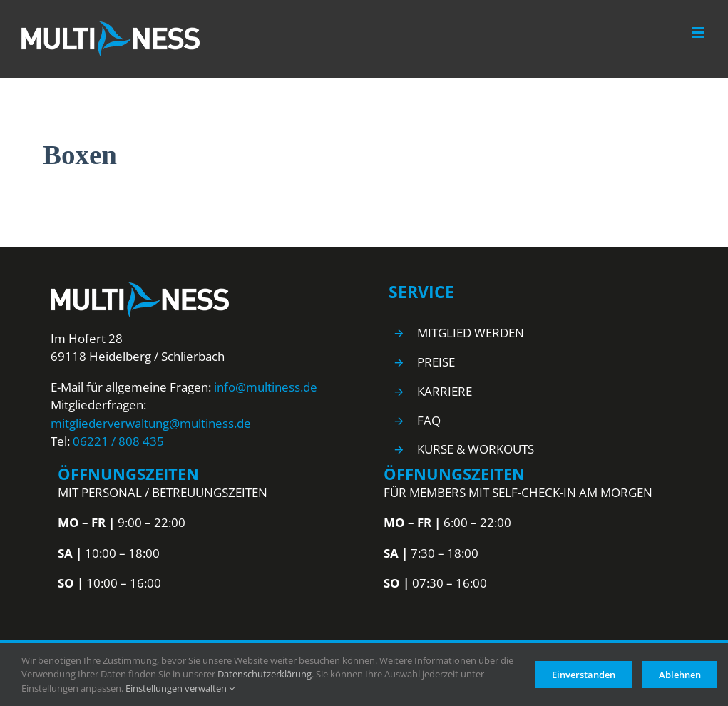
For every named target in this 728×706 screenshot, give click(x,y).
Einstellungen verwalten (180, 688)
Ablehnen (680, 675)
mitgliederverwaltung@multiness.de (151, 423)
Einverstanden (584, 675)
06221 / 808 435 (118, 441)
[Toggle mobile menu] (699, 32)
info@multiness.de (266, 387)
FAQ (429, 420)
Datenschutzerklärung (265, 674)
